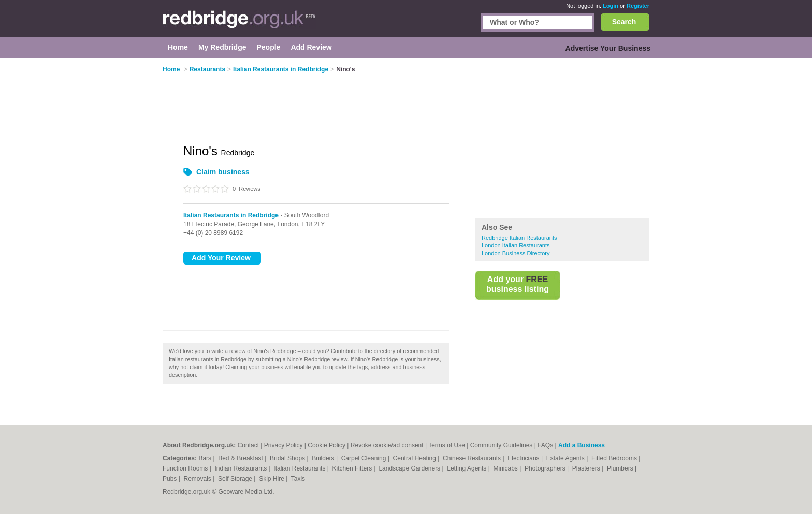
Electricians (524, 458)
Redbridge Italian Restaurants (519, 238)
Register (638, 6)
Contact (248, 445)
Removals (198, 479)
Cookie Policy (327, 445)
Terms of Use (447, 445)
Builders (324, 458)
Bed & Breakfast (241, 458)
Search (624, 22)
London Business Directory (516, 253)
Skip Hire (272, 479)
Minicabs (506, 468)
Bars (206, 458)
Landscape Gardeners (410, 468)
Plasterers (587, 468)
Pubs (171, 479)
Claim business (223, 172)
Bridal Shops (288, 458)
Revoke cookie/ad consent (387, 445)
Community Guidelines (502, 445)
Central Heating (416, 458)
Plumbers (621, 468)
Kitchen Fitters (353, 468)
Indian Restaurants (242, 468)
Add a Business (582, 445)
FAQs (545, 445)
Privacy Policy (284, 445)
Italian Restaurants (300, 468)
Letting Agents (467, 468)
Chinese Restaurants (473, 458)
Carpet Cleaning (365, 458)
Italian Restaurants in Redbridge (231, 215)
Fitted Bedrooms (615, 458)
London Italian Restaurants (516, 245)
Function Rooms (186, 468)
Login (611, 6)
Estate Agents (566, 458)
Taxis (298, 479)
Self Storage (236, 479)
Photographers (546, 468)
